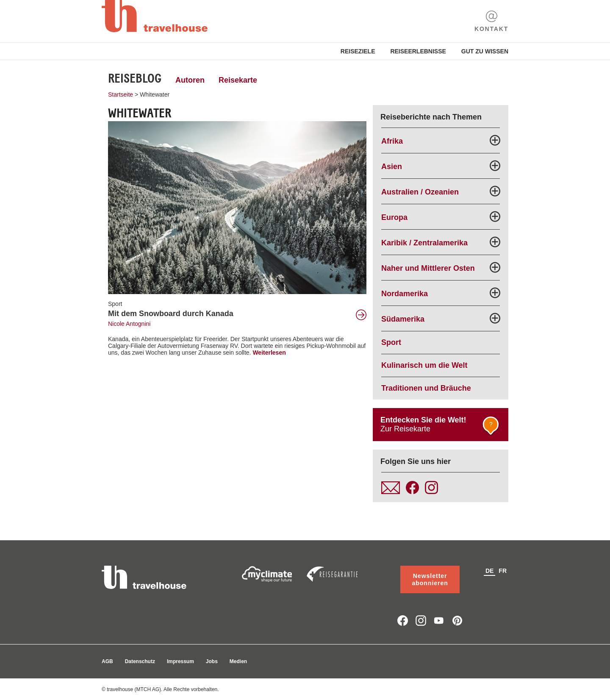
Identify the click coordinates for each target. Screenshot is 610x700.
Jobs (212, 661)
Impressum (180, 661)
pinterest (457, 621)
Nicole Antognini (129, 324)
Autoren (190, 80)
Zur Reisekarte (441, 427)
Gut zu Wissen (485, 51)
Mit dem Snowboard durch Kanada (171, 314)
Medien (238, 661)
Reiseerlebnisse (418, 51)
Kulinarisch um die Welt (424, 365)
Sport (115, 304)
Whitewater (155, 94)
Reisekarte (238, 80)
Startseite (121, 94)
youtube (439, 621)
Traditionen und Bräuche (426, 388)
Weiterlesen (269, 353)
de (489, 571)
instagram (421, 621)
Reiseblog (135, 78)
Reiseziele (358, 51)
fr (503, 571)
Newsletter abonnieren (430, 579)
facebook (403, 621)
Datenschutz (140, 661)
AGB (107, 661)
